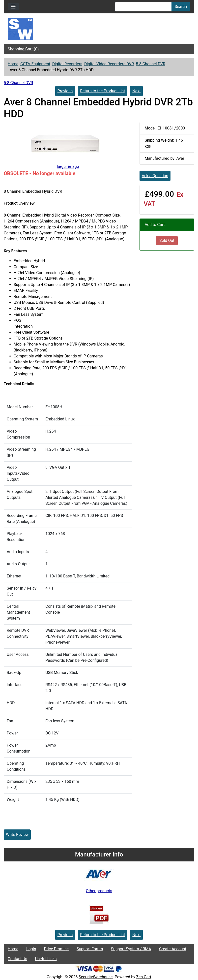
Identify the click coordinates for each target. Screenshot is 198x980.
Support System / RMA (131, 949)
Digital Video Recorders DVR (109, 64)
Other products (99, 891)
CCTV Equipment (35, 64)
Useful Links (46, 959)
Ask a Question (155, 176)
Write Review (17, 835)
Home (13, 64)
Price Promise (56, 949)
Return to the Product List (102, 91)
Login (31, 949)
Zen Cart (144, 977)
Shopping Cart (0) (23, 49)
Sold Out (167, 240)
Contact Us (17, 959)
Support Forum (90, 949)
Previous (65, 91)
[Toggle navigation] (13, 7)
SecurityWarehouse (96, 977)
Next (136, 91)
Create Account (173, 949)
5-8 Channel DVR (151, 64)
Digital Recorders (67, 64)
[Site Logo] (99, 29)
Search (181, 7)
